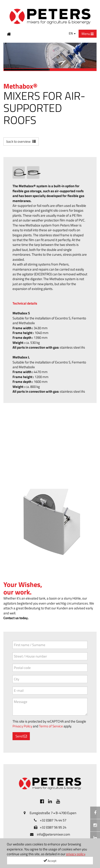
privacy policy (76, 854)
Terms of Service (51, 726)
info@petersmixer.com (54, 834)
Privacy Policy (22, 726)
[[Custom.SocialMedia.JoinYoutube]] (58, 801)
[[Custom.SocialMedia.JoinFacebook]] (42, 801)
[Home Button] (9, 34)
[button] (21, 141)
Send (21, 736)
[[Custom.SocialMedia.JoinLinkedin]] (50, 801)
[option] (50, 57)
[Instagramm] (95, 825)
